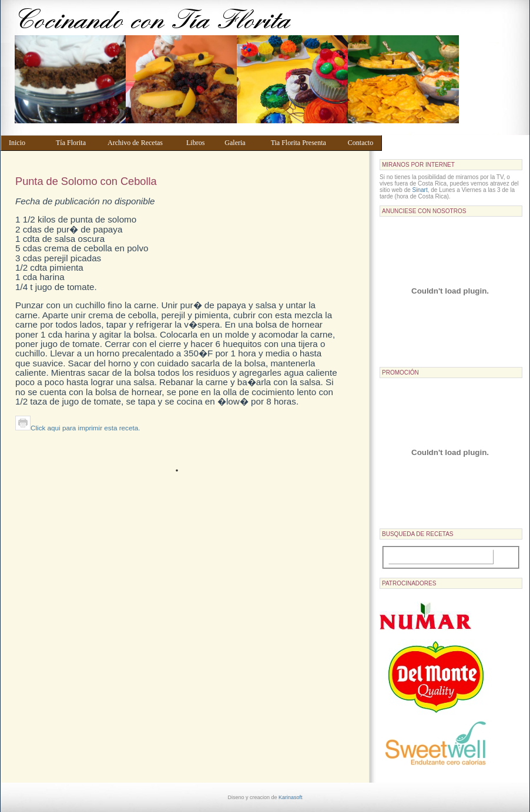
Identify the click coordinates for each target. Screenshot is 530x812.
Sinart (420, 190)
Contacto (362, 143)
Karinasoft (291, 797)
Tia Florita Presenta (304, 143)
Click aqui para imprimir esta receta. (78, 428)
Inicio (27, 143)
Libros (200, 143)
